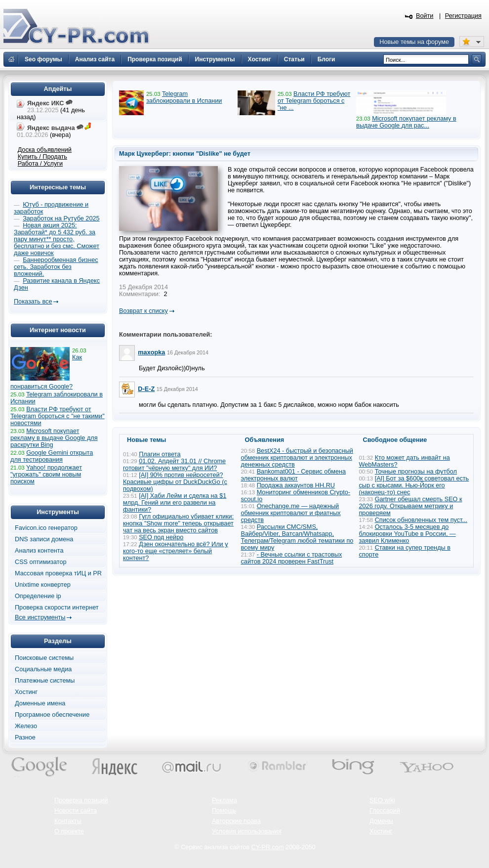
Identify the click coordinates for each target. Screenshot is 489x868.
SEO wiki (382, 800)
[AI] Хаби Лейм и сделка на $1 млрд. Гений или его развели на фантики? (175, 503)
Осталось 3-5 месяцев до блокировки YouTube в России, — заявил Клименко (407, 534)
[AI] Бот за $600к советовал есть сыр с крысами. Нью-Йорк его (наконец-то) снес (414, 485)
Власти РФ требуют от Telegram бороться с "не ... (314, 101)
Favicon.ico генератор (46, 528)
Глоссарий (385, 811)
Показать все (33, 302)
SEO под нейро (161, 537)
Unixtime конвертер (43, 585)
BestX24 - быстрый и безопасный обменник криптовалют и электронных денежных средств (297, 458)
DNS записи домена (44, 539)
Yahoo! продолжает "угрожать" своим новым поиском (46, 475)
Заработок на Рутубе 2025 (61, 218)
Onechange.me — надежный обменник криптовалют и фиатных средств (291, 513)
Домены (381, 821)
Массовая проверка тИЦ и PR (58, 573)
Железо (26, 726)
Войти (425, 16)
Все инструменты (40, 617)
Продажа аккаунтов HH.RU (296, 485)
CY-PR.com (268, 847)
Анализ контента (39, 551)
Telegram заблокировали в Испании (184, 97)
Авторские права (236, 821)
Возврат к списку (143, 311)
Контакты (68, 821)
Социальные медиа (43, 669)
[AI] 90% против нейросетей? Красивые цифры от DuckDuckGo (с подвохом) (175, 482)
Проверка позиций (81, 800)
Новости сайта (76, 811)
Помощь (224, 811)
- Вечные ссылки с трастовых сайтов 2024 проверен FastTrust (292, 558)
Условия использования (247, 831)
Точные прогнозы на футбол (416, 472)
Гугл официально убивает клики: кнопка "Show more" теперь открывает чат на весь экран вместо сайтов (178, 523)
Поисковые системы (44, 658)
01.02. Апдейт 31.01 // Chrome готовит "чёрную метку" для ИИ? (174, 465)
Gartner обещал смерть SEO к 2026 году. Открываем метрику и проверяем (411, 506)
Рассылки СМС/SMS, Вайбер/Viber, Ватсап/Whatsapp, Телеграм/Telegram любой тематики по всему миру (297, 537)
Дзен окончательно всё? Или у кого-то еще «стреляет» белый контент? (176, 551)
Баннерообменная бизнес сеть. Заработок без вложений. (56, 267)
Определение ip (38, 596)
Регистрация (463, 16)
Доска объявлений (45, 150)
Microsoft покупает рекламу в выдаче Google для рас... (406, 122)
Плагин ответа (160, 454)
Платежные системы (45, 681)
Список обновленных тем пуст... (421, 520)
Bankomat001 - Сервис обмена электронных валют (294, 475)
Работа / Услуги (40, 164)
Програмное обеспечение (52, 715)
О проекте (69, 831)
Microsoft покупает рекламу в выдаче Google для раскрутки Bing (54, 438)
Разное (25, 738)
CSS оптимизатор (41, 562)
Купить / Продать (42, 157)
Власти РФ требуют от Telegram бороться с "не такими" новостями (58, 416)
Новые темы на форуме (414, 42)
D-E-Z (146, 389)
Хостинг (26, 692)
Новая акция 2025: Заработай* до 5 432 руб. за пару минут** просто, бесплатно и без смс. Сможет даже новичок (57, 239)
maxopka (151, 352)
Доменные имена (40, 703)
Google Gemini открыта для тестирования (52, 456)
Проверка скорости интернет (57, 608)
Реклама (224, 800)
